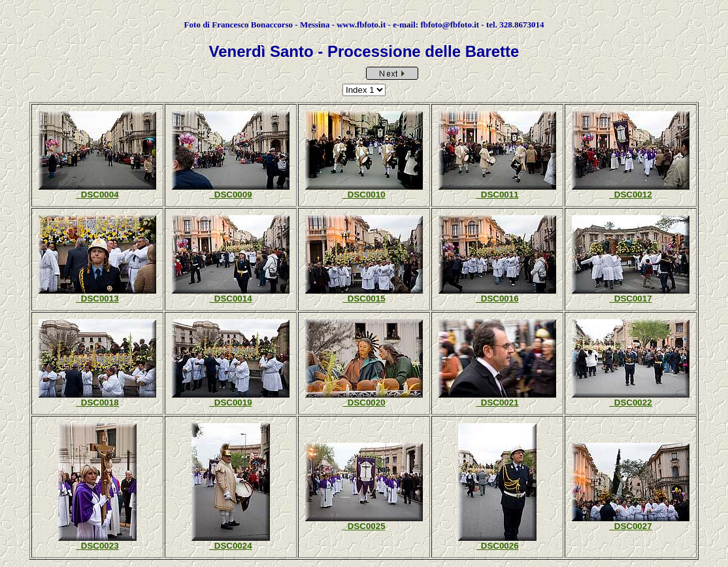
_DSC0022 (630, 403)
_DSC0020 (364, 403)
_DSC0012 (630, 195)
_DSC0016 (497, 299)
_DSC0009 (230, 195)
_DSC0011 (497, 195)
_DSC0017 (630, 299)
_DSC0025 (364, 526)
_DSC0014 (230, 299)
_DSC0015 (364, 299)
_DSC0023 (97, 546)
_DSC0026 (497, 546)
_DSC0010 (364, 195)
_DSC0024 (230, 546)
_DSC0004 (97, 195)
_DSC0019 (230, 403)
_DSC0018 (97, 403)
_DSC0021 (497, 403)
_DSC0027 (630, 526)
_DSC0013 (97, 299)
